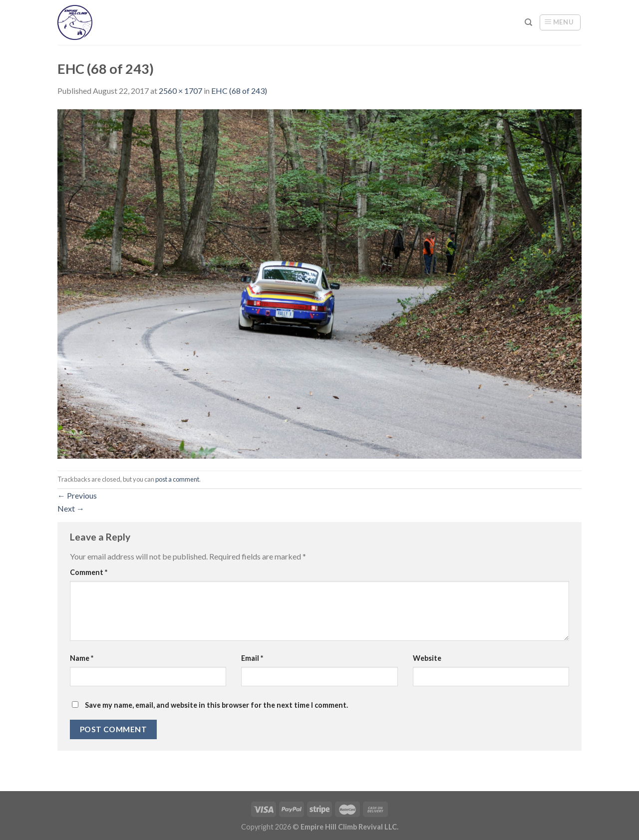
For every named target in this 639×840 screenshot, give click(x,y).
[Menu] (560, 22)
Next (71, 508)
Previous (77, 495)
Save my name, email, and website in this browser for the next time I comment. (216, 705)
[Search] (528, 22)
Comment (89, 572)
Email (252, 658)
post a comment (177, 479)
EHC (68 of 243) (239, 91)
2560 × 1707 (180, 91)
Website (427, 658)
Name (82, 658)
